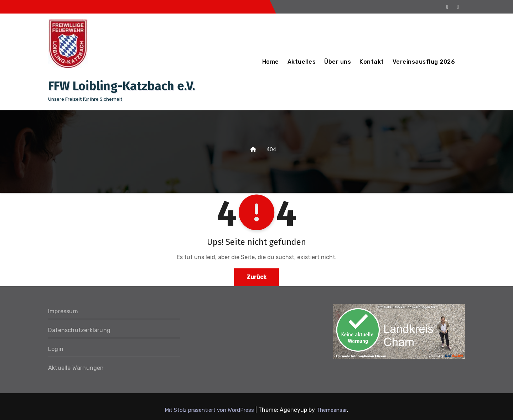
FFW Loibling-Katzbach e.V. (122, 86)
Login (56, 349)
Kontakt (372, 62)
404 (271, 149)
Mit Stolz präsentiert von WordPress (210, 410)
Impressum (63, 311)
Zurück (256, 277)
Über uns (338, 62)
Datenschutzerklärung (79, 330)
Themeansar (332, 410)
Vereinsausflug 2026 (424, 62)
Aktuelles (302, 62)
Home (271, 62)
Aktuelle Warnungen (76, 368)
